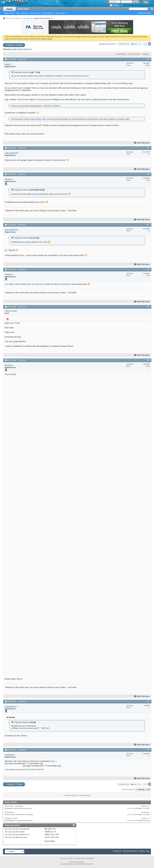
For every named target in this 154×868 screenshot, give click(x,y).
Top (148, 789)
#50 (148, 269)
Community (34, 13)
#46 (148, 59)
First (134, 44)
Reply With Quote (142, 143)
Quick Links (60, 13)
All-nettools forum (130, 851)
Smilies (48, 832)
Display (145, 54)
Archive (142, 851)
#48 (148, 174)
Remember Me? (117, 5)
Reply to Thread (14, 45)
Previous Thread (71, 795)
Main (17, 18)
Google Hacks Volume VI (21, 49)
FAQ (18, 13)
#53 (148, 701)
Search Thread (134, 54)
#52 (148, 360)
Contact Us (117, 851)
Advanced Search (144, 13)
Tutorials (26, 18)
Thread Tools (121, 54)
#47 (148, 148)
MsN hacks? (10, 812)
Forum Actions (47, 13)
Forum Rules (50, 841)
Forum (9, 9)
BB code (48, 829)
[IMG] (47, 834)
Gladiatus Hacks (11, 818)
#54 (148, 750)
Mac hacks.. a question (14, 806)
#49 (148, 224)
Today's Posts (9, 13)
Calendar (24, 13)
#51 (148, 306)
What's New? (23, 9)
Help (146, 2)
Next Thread (84, 795)
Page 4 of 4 (125, 44)
